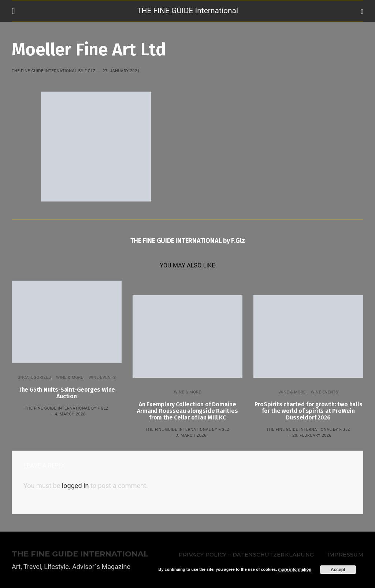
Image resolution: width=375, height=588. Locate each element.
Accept (338, 570)
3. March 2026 (191, 435)
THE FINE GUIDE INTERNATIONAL (80, 554)
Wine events (102, 378)
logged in (75, 486)
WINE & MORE (70, 378)
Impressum (345, 555)
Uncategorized (34, 378)
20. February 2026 (312, 435)
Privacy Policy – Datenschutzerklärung (246, 555)
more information (294, 569)
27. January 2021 (121, 71)
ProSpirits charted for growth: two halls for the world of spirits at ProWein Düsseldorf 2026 (309, 411)
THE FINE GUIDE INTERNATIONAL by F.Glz (54, 71)
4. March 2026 (70, 414)
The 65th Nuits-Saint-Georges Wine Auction (67, 393)
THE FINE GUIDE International (187, 11)
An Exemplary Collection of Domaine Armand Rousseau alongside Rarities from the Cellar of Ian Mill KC (187, 411)
